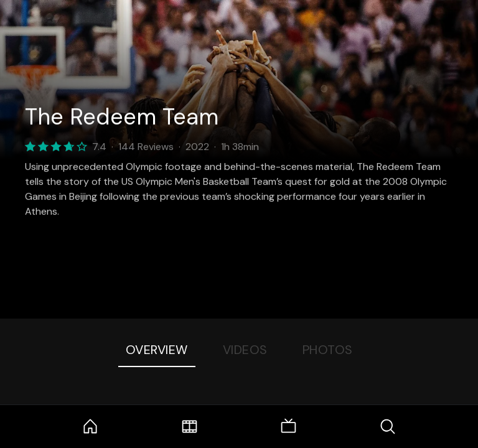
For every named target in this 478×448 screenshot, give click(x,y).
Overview (157, 350)
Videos (245, 350)
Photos (328, 350)
